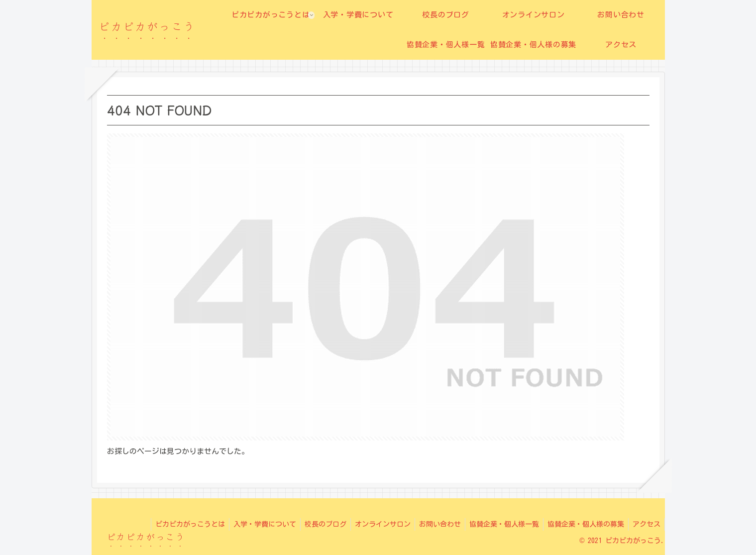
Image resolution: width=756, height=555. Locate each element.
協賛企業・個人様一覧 (499, 524)
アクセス (646, 524)
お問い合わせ (433, 524)
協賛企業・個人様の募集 (583, 524)
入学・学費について (252, 524)
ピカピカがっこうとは (175, 524)
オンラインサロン (374, 524)
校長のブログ (315, 524)
